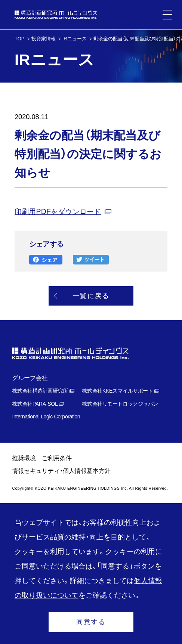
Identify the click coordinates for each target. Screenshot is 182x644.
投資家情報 (44, 39)
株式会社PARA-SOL (35, 404)
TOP (19, 39)
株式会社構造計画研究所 (40, 391)
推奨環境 (24, 458)
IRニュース (75, 39)
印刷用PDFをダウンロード (58, 211)
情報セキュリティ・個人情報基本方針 (61, 471)
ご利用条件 (57, 458)
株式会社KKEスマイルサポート (117, 391)
